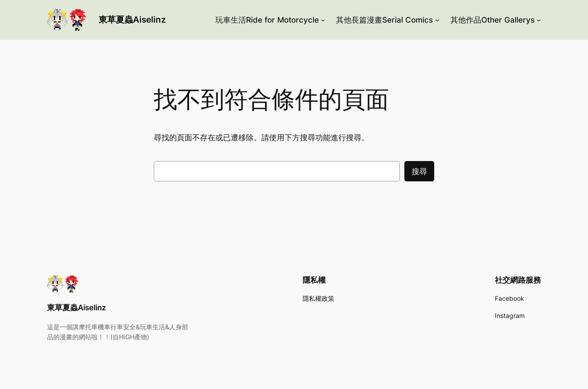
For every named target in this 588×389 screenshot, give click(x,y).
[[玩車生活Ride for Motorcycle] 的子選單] (323, 20)
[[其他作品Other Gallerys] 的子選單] (539, 20)
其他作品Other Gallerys (493, 20)
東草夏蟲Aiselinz (132, 19)
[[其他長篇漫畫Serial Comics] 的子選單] (437, 20)
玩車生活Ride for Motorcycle (267, 20)
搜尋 (419, 171)
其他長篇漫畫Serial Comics (384, 20)
